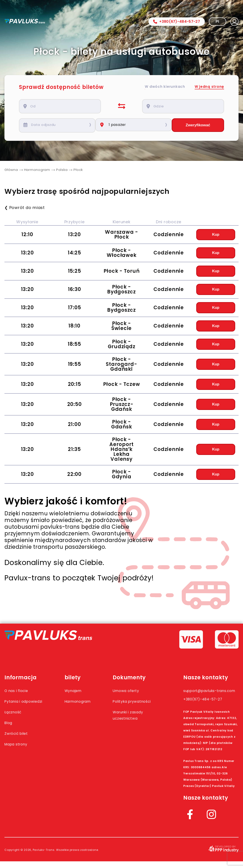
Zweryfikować (198, 125)
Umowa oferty (136, 691)
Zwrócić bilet (19, 740)
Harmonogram (86, 702)
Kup (216, 235)
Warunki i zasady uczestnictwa (140, 722)
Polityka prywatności (134, 705)
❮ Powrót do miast (25, 208)
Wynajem (80, 691)
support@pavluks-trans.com (206, 694)
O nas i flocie (20, 691)
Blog (10, 729)
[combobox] (63, 106)
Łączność (15, 719)
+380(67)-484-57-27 (177, 21)
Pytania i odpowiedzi (18, 705)
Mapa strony (20, 751)
